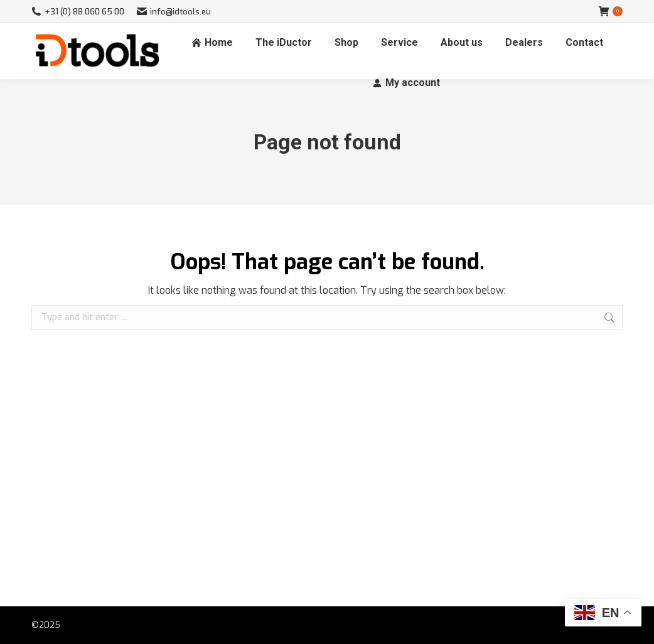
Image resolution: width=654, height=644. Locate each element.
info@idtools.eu (174, 12)
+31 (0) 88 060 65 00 (78, 12)
